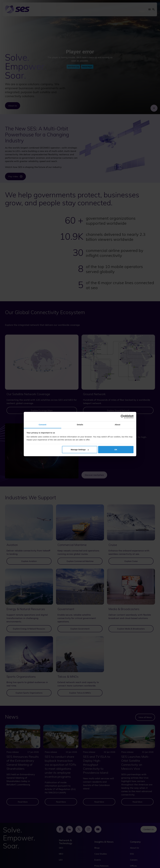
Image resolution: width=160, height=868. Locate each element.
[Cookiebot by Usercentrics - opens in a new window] (123, 417)
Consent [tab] (43, 425)
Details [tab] (80, 425)
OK (116, 450)
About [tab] (117, 425)
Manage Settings (80, 450)
